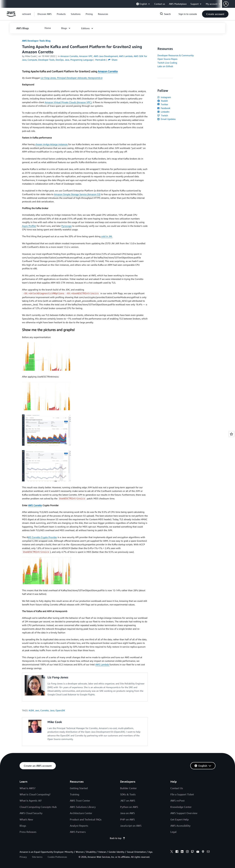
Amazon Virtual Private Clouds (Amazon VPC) (68, 102)
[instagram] (187, 852)
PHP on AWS (127, 819)
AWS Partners (78, 832)
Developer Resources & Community (176, 55)
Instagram (164, 97)
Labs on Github (165, 66)
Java (52, 710)
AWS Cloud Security (31, 813)
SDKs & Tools (128, 794)
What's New (26, 819)
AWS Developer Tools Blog (36, 41)
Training (74, 794)
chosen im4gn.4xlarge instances (52, 144)
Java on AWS (127, 813)
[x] (172, 852)
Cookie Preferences (57, 857)
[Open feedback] (231, 434)
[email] (208, 852)
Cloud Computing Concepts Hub (38, 807)
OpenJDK (60, 710)
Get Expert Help (180, 819)
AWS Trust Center (80, 801)
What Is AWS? (27, 788)
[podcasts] (203, 852)
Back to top (118, 838)
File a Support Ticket (182, 794)
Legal (173, 832)
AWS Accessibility (180, 826)
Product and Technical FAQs (86, 819)
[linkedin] (182, 852)
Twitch (163, 115)
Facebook (164, 108)
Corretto (45, 710)
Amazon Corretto (108, 71)
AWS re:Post (177, 801)
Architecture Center (81, 813)
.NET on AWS (128, 801)
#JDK (31, 710)
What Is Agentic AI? (31, 801)
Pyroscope (67, 226)
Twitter (163, 104)
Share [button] (113, 60)
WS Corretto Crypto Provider (42, 537)
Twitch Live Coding (167, 63)
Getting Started (79, 788)
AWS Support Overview (184, 813)
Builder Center (128, 788)
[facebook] (177, 852)
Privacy (23, 857)
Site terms (37, 857)
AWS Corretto (35, 505)
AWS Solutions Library (83, 807)
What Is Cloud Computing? (35, 794)
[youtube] (198, 852)
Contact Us (177, 788)
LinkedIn (163, 112)
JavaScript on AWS (131, 826)
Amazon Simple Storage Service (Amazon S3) (77, 194)
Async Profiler (29, 226)
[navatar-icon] (226, 4)
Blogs (23, 826)
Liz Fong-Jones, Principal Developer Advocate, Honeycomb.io (71, 78)
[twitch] (193, 852)
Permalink (100, 60)
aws (37, 710)
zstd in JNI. (107, 236)
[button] (229, 4)
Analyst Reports (79, 826)
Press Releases (28, 832)
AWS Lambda (102, 664)
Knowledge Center (181, 807)
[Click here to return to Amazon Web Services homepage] (11, 16)
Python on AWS (129, 807)
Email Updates (167, 119)
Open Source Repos (167, 59)
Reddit (163, 101)
